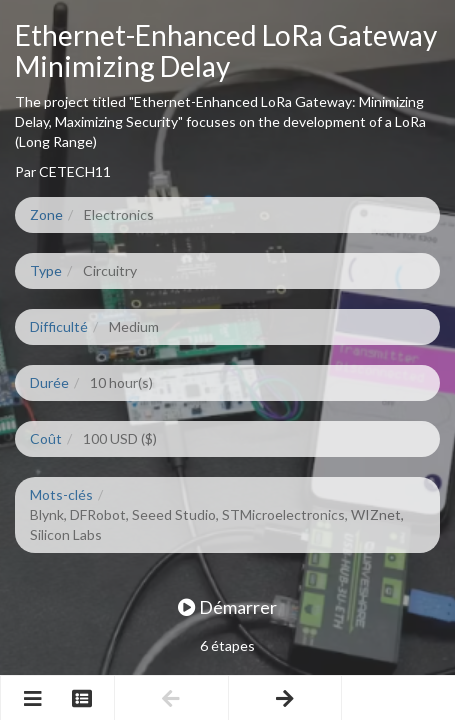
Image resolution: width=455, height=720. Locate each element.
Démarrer (227, 607)
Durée (49, 382)
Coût (46, 438)
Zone (46, 214)
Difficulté (59, 326)
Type (46, 270)
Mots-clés (61, 494)
